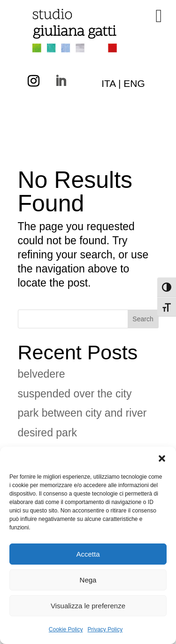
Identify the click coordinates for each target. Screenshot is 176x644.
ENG (134, 83)
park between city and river (82, 413)
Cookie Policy (66, 629)
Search (143, 319)
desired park (48, 433)
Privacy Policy (105, 629)
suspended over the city (75, 394)
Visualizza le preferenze (88, 606)
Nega (88, 580)
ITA (108, 83)
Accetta (88, 554)
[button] (162, 458)
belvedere (42, 374)
